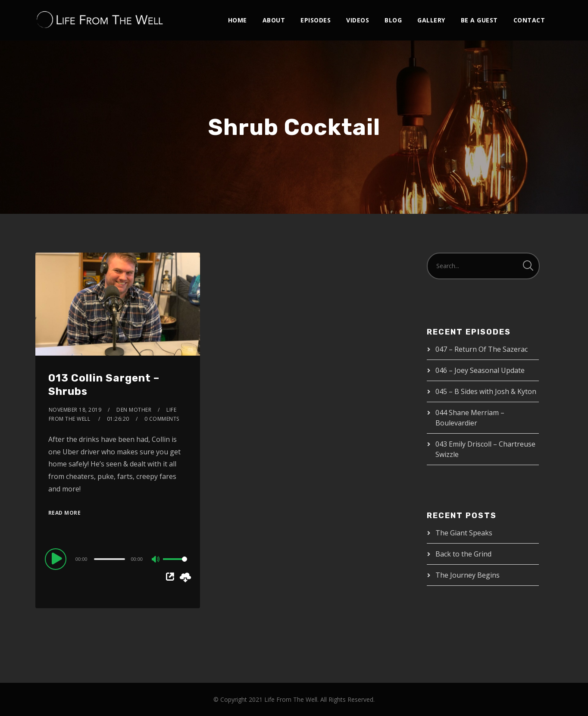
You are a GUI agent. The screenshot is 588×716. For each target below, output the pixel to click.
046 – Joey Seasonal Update (480, 370)
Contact (529, 20)
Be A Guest (479, 20)
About (274, 20)
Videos (358, 20)
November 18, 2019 (75, 410)
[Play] (57, 559)
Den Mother (134, 410)
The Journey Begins (468, 575)
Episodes (316, 20)
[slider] (109, 559)
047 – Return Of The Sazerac (482, 349)
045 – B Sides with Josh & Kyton (486, 391)
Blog (393, 20)
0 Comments (162, 419)
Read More (65, 513)
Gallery (431, 20)
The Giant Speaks (464, 533)
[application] (118, 559)
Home (238, 20)
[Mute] (156, 560)
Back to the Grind (463, 554)
